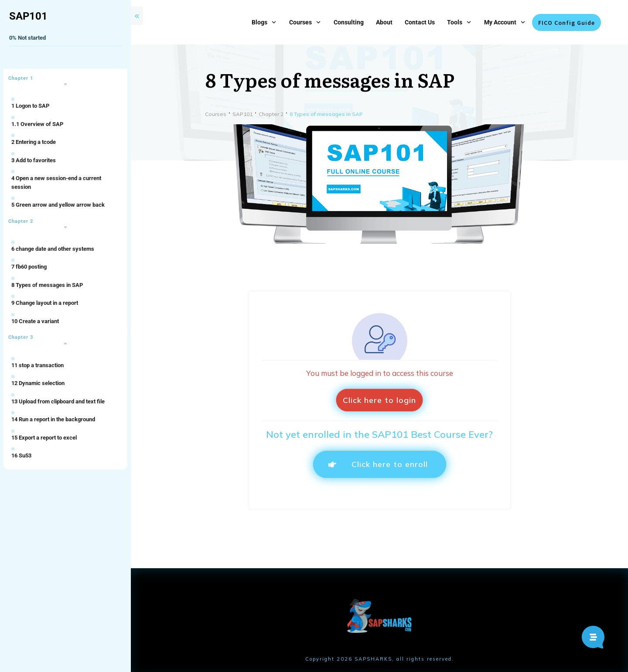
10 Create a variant (35, 321)
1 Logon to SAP (30, 106)
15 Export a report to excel (44, 438)
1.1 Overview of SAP (37, 124)
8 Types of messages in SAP (47, 285)
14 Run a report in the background (53, 419)
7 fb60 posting (29, 267)
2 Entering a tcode (34, 142)
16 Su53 (21, 455)
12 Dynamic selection (38, 383)
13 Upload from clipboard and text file (58, 401)
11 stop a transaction (38, 365)
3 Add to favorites (34, 160)
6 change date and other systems (53, 249)
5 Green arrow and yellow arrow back (58, 205)
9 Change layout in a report (45, 303)
